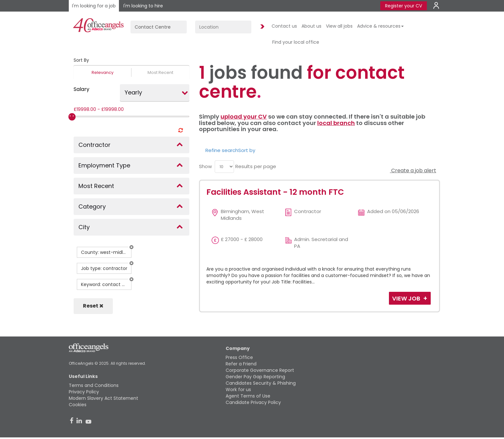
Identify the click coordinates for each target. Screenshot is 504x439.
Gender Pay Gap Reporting (255, 377)
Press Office (239, 357)
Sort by (247, 150)
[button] (131, 247)
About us (311, 26)
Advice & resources (380, 26)
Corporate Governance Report (260, 370)
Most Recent (160, 72)
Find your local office (296, 42)
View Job (407, 298)
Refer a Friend (241, 364)
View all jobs (339, 26)
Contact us (284, 26)
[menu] (224, 167)
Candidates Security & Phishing (261, 383)
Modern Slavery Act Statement (104, 398)
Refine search (222, 150)
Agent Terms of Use (248, 396)
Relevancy (103, 72)
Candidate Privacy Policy (253, 402)
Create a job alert (413, 170)
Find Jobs (261, 27)
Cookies (78, 405)
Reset (93, 306)
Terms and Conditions (94, 385)
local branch (336, 123)
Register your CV (404, 6)
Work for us (238, 390)
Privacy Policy (84, 392)
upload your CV (244, 116)
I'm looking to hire (143, 6)
